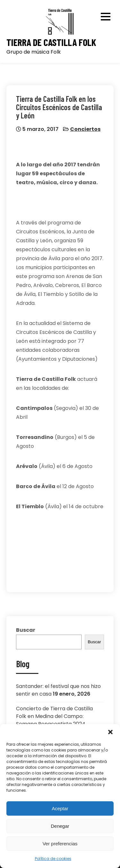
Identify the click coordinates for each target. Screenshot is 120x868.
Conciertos (85, 129)
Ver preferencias (60, 844)
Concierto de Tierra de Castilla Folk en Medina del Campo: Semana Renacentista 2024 (54, 716)
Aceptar (60, 808)
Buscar (26, 630)
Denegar (60, 826)
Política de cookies (53, 859)
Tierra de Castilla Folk (51, 42)
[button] (110, 732)
